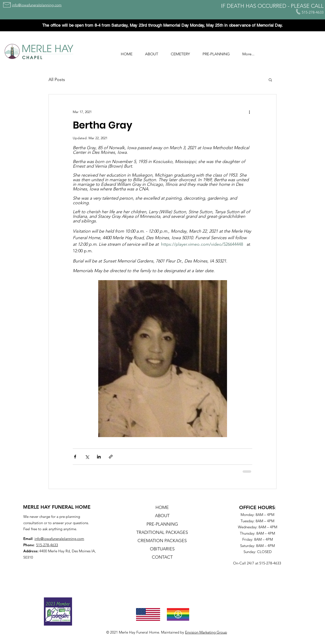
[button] (152, 52)
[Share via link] (111, 457)
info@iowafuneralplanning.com (59, 539)
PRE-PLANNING (162, 524)
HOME (162, 507)
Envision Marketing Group (206, 632)
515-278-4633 (47, 545)
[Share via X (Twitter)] (87, 457)
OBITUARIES (162, 549)
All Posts (57, 80)
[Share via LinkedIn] (99, 457)
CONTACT (162, 557)
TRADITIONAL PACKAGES (162, 532)
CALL (317, 6)
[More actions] (249, 112)
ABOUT (162, 516)
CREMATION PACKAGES (162, 541)
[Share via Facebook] (75, 457)
